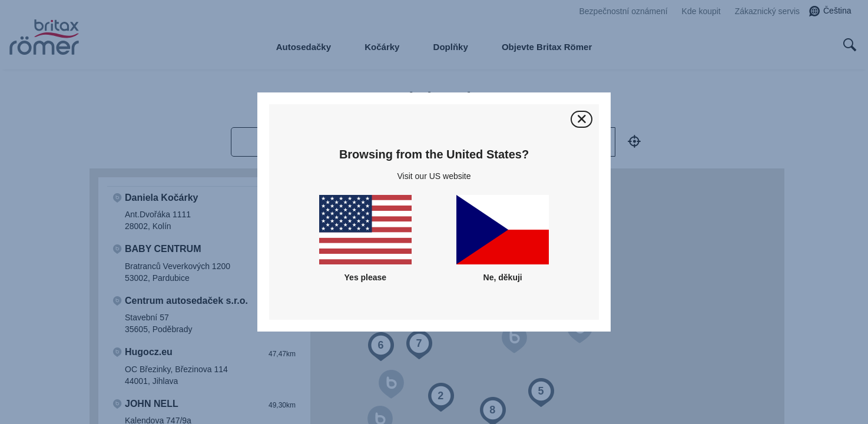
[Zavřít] (582, 119)
